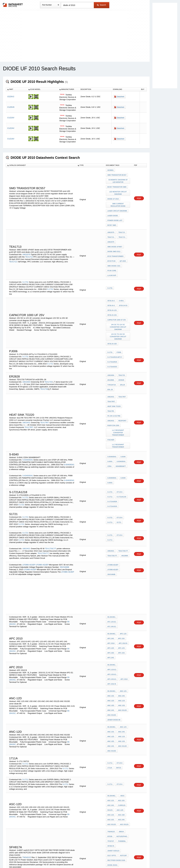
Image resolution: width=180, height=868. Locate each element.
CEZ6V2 (11, 97)
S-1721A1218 (121, 454)
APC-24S (111, 591)
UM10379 (26, 237)
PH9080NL (121, 763)
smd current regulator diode (118, 199)
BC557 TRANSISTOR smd (117, 184)
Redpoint (122, 381)
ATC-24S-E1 (112, 578)
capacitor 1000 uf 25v (117, 291)
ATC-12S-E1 (124, 575)
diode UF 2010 (113, 194)
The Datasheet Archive (13, 5)
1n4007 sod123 (113, 771)
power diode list (115, 212)
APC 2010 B (122, 595)
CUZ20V (11, 118)
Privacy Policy (62, 859)
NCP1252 (123, 786)
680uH (121, 755)
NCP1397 (123, 774)
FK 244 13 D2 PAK (114, 378)
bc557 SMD (112, 215)
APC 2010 (111, 595)
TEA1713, (13, 244)
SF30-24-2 (111, 276)
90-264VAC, (112, 575)
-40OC (121, 727)
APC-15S (121, 591)
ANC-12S (122, 635)
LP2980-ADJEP (29, 520)
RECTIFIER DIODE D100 (116, 778)
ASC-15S (121, 730)
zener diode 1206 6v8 (116, 790)
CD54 (109, 422)
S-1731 (25, 258)
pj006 (118, 322)
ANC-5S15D (112, 654)
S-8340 (122, 414)
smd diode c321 (114, 248)
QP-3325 (122, 244)
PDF (139, 193)
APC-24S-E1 (124, 621)
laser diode (113, 208)
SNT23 (118, 699)
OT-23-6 (119, 450)
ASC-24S (111, 734)
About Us (142, 859)
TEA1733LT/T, (43, 509)
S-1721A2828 (112, 457)
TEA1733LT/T (51, 504)
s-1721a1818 (112, 461)
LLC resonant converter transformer (118, 391)
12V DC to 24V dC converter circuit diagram (118, 306)
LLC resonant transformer (118, 403)
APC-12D (111, 599)
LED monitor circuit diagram (118, 189)
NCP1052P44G (121, 759)
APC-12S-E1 (124, 617)
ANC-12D (111, 642)
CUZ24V (11, 128)
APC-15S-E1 (112, 621)
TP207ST (111, 763)
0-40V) (121, 276)
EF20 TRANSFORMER (115, 240)
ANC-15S (111, 638)
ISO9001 (110, 170)
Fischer (111, 398)
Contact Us (132, 859)
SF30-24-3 (111, 280)
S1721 (118, 478)
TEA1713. (121, 225)
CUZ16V (11, 139)
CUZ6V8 (11, 107)
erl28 (122, 351)
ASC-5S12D (112, 749)
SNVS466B (64, 523)
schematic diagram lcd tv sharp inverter (118, 795)
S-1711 (110, 454)
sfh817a (111, 767)
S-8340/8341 (28, 416)
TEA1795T (45, 383)
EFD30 (110, 759)
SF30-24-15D (112, 312)
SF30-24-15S (112, 288)
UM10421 (26, 504)
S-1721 (25, 453)
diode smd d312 (114, 237)
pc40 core (112, 252)
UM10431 (26, 383)
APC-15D (111, 603)
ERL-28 (110, 355)
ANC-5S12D (122, 650)
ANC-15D (111, 646)
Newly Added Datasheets (44, 859)
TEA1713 (29, 239)
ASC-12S (111, 730)
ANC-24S (121, 638)
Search (101, 5)
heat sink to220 (114, 370)
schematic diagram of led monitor (118, 179)
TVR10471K (112, 351)
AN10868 (124, 511)
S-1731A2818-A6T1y (115, 326)
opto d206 (112, 786)
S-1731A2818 (112, 330)
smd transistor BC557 (117, 174)
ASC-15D (121, 742)
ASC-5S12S (124, 749)
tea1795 (111, 374)
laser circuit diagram (117, 204)
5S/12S (110, 738)
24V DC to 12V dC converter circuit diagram (118, 298)
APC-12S (122, 588)
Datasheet (120, 97)
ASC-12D (119, 738)
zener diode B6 (114, 657)
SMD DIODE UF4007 (115, 233)
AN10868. (111, 348)
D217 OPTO (112, 774)
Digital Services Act (117, 859)
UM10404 (26, 349)
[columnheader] (16, 89)
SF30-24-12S (112, 284)
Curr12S (121, 734)
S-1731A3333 (112, 333)
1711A (110, 699)
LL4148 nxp (124, 252)
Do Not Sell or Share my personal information (89, 859)
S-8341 (110, 418)
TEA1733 (48, 349)
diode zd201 (112, 782)
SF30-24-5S (122, 280)
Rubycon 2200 (113, 385)
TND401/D (27, 776)
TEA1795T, (29, 388)
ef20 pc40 (111, 244)
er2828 (121, 348)
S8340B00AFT (120, 422)
